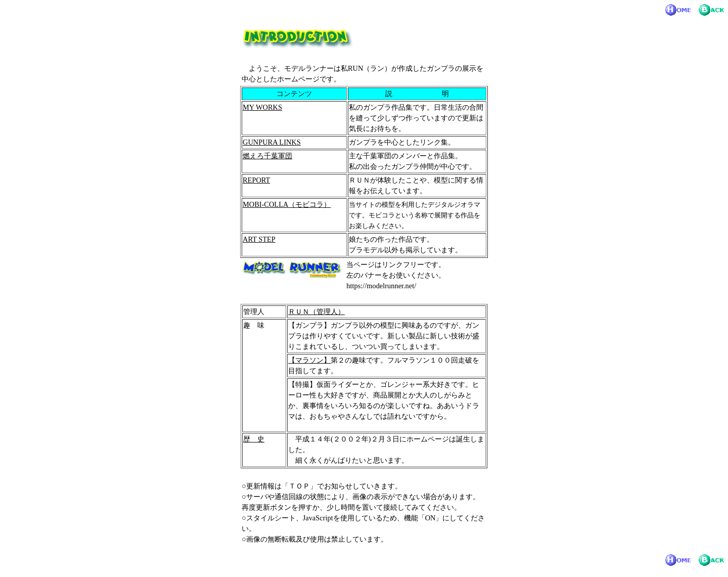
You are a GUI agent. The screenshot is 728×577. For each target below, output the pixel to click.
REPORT (256, 180)
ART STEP (259, 239)
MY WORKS (262, 107)
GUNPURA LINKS (272, 142)
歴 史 (254, 439)
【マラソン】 (309, 360)
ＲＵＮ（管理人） (316, 312)
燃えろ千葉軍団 (267, 156)
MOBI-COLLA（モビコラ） (287, 204)
